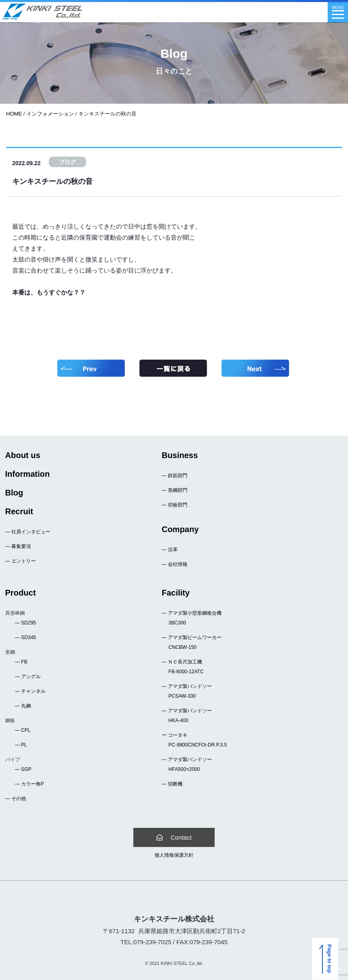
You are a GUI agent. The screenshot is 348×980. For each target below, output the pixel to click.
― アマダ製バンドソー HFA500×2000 (187, 764)
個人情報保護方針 (174, 855)
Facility (176, 593)
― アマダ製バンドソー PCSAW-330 (187, 691)
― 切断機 (172, 784)
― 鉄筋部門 (175, 476)
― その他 (16, 799)
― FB (21, 662)
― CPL (23, 730)
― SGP (23, 769)
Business (180, 455)
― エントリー (21, 561)
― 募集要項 (18, 546)
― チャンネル (30, 691)
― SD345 (26, 637)
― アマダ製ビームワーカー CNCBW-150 (192, 642)
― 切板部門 (175, 505)
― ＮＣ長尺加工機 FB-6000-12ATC (183, 667)
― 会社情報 (175, 564)
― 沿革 (170, 550)
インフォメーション (50, 114)
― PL (21, 745)
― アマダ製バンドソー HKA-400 (187, 716)
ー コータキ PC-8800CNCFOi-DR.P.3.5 (195, 740)
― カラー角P (29, 784)
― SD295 (26, 623)
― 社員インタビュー (28, 532)
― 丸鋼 (23, 706)
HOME (14, 114)
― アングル (28, 677)
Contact (174, 837)
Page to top (327, 959)
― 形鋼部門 (175, 490)
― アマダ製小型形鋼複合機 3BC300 (192, 618)
